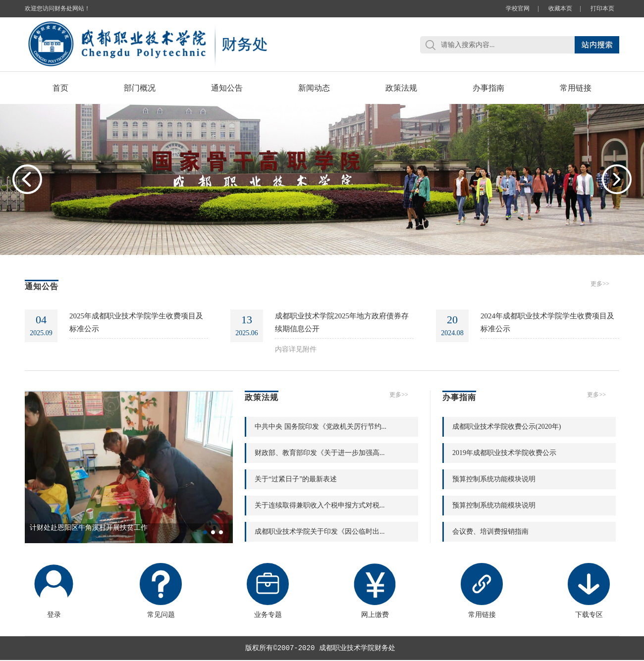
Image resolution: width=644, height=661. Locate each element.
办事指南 (488, 88)
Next (617, 179)
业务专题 (268, 591)
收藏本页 (560, 8)
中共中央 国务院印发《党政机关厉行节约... (321, 427)
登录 (54, 591)
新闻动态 (314, 88)
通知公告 (227, 88)
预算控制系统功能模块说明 (494, 479)
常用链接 (576, 88)
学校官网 (518, 8)
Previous (27, 179)
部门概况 (140, 88)
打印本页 (602, 8)
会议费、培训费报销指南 (490, 532)
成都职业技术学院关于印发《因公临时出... (320, 532)
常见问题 (161, 591)
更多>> (600, 284)
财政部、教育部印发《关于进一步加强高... (320, 453)
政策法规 (401, 88)
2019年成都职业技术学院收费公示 (504, 453)
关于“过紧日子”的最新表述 (296, 479)
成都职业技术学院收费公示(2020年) (507, 427)
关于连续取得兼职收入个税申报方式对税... (320, 505)
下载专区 (589, 591)
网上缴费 (375, 591)
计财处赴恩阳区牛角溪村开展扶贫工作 (89, 528)
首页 (60, 88)
